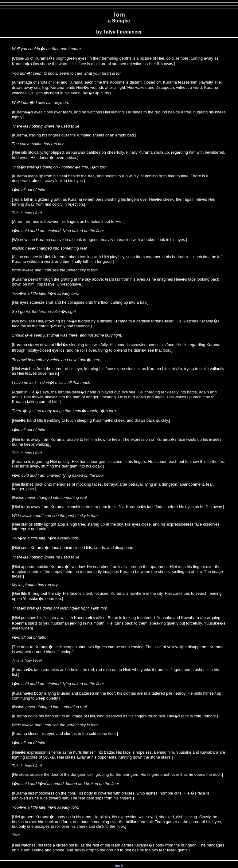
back (119, 866)
